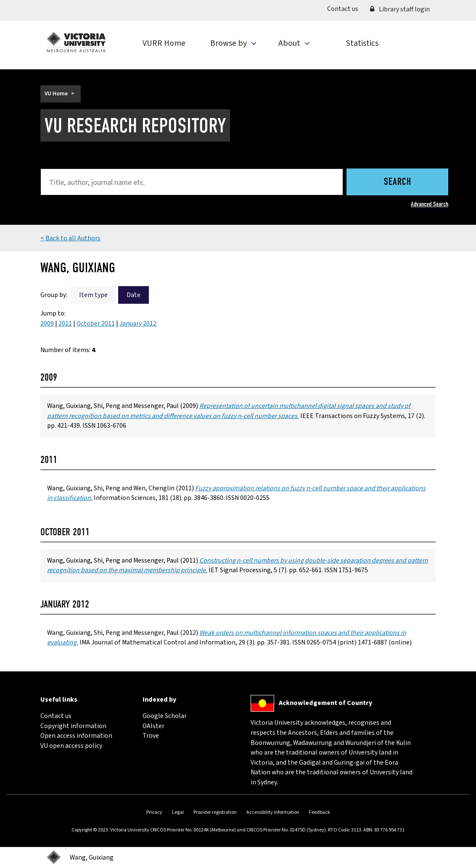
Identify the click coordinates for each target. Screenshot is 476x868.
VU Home (56, 94)
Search (398, 182)
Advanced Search (430, 204)
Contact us (346, 9)
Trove (151, 736)
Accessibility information (273, 812)
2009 (47, 324)
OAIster (153, 726)
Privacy (154, 812)
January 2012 (138, 324)
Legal (178, 812)
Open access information (76, 736)
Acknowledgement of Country (325, 703)
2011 (65, 324)
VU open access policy (71, 746)
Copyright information (73, 726)
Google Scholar (165, 716)
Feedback (320, 812)
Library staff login (400, 9)
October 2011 (96, 324)
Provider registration (215, 812)
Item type (93, 295)
